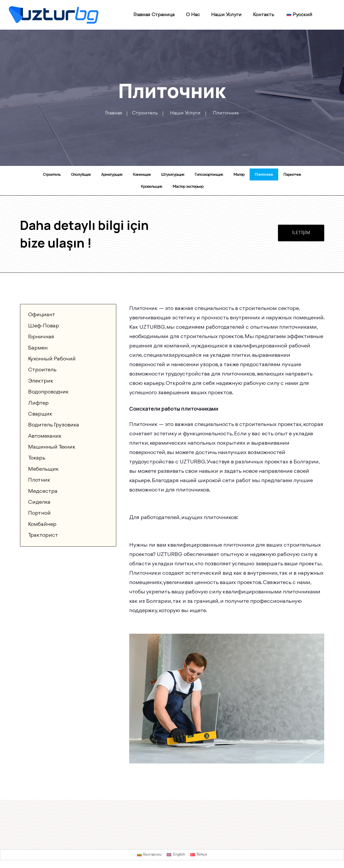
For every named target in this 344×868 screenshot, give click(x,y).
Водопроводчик (48, 392)
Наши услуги (226, 15)
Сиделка (39, 502)
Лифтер (38, 403)
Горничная (41, 337)
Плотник (39, 480)
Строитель (146, 113)
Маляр (239, 174)
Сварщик (40, 414)
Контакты (264, 15)
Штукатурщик (173, 174)
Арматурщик (112, 174)
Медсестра (43, 491)
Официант (42, 315)
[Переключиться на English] (176, 855)
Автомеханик (45, 436)
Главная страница (154, 15)
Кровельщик (152, 186)
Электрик (41, 381)
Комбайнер (42, 524)
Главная (114, 113)
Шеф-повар (44, 326)
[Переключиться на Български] (149, 855)
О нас (193, 15)
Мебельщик (43, 469)
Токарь (37, 458)
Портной (39, 513)
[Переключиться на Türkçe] (199, 855)
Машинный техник (52, 447)
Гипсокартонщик (209, 174)
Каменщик (142, 174)
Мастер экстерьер (188, 186)
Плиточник (264, 174)
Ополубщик (81, 174)
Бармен (38, 348)
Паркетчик (292, 174)
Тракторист (43, 535)
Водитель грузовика (54, 425)
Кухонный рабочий (52, 359)
